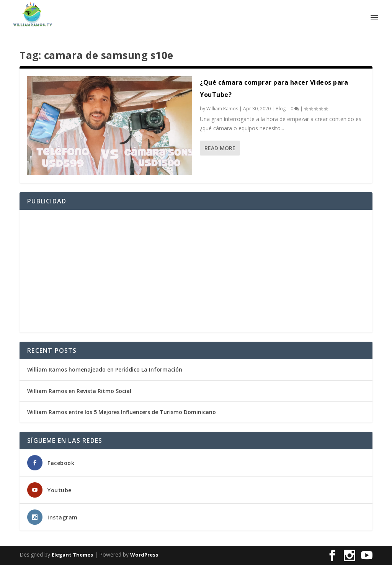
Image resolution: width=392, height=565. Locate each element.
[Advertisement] (196, 271)
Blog (281, 109)
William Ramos (222, 109)
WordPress (144, 555)
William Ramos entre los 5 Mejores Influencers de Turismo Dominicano (122, 412)
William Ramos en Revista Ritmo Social (79, 391)
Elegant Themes (72, 555)
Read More (220, 148)
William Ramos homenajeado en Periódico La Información (105, 369)
